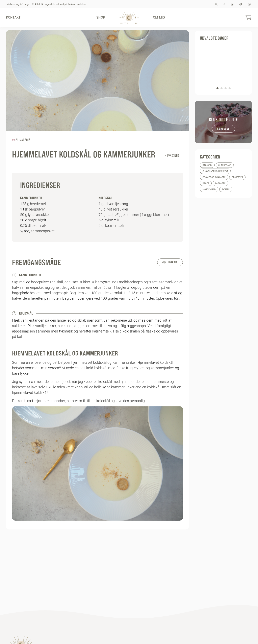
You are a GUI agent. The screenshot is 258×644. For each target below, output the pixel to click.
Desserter (237, 177)
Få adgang (224, 129)
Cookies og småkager (214, 177)
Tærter (226, 189)
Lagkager (220, 183)
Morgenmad (209, 189)
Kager (206, 183)
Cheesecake (225, 165)
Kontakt (13, 17)
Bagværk (207, 165)
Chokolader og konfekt (215, 171)
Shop (101, 17)
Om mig (159, 17)
